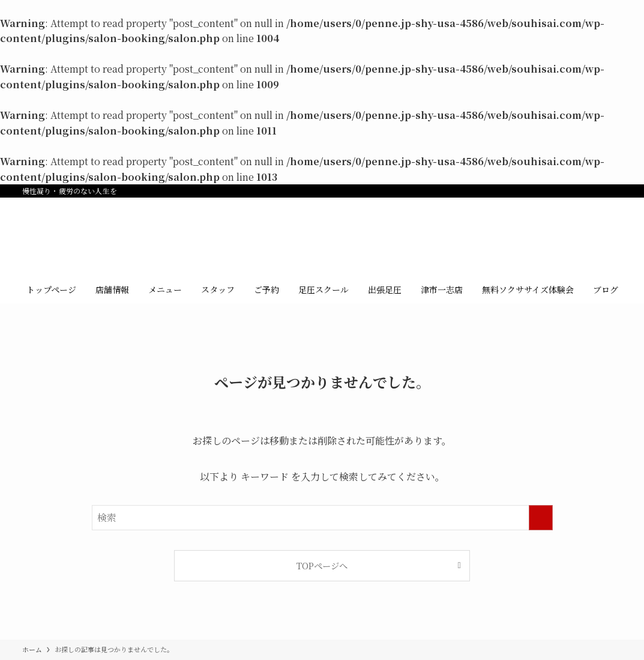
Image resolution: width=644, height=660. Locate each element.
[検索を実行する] (541, 518)
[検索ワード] (322, 518)
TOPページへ (322, 565)
